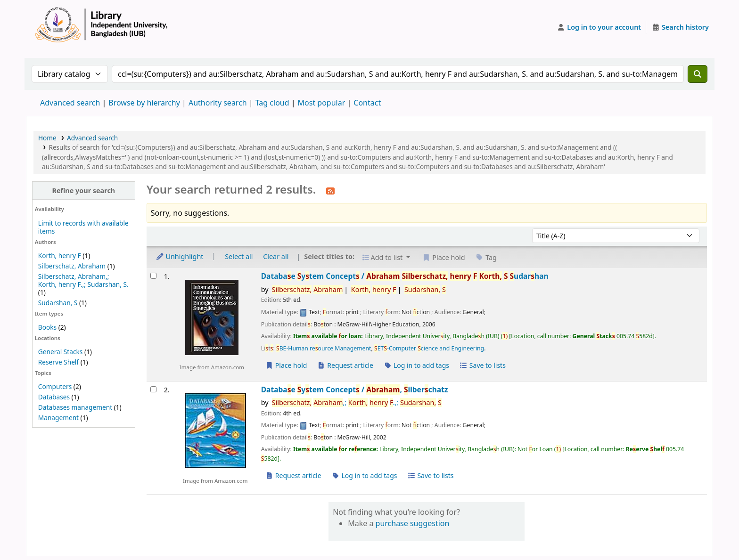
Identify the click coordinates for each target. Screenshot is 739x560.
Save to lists (483, 365)
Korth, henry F (60, 256)
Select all (239, 256)
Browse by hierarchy (144, 103)
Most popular (322, 103)
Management (58, 418)
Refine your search (83, 191)
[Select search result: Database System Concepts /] (153, 276)
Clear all (276, 256)
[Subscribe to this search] (330, 190)
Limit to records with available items (83, 227)
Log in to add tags (416, 365)
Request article (345, 365)
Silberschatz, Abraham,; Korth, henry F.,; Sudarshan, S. (83, 280)
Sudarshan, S (58, 303)
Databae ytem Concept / (405, 276)
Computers (55, 386)
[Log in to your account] (599, 27)
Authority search (218, 103)
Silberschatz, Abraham (72, 266)
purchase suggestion (413, 523)
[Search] (698, 74)
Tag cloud (272, 103)
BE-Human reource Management (324, 348)
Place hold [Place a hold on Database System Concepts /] (286, 365)
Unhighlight (180, 256)
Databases (54, 397)
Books (47, 327)
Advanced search (70, 103)
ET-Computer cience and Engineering (429, 348)
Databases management (75, 407)
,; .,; (357, 402)
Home (47, 138)
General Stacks (60, 352)
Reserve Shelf (58, 362)
